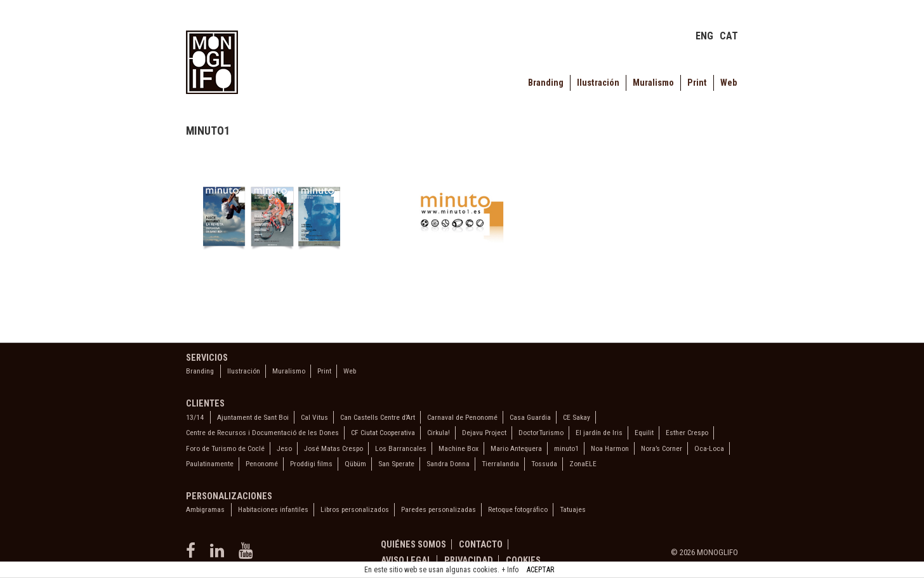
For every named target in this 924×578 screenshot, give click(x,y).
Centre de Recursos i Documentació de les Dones (262, 433)
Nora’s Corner (662, 448)
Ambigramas (205, 509)
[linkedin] (220, 555)
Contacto (481, 544)
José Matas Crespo (333, 448)
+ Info (510, 570)
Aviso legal (406, 560)
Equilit (644, 433)
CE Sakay (577, 417)
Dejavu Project (484, 433)
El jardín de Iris (599, 433)
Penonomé (262, 464)
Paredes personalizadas (439, 509)
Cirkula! (439, 433)
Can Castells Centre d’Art (378, 417)
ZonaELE (583, 464)
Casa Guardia (530, 417)
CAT (729, 36)
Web (729, 83)
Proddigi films (311, 464)
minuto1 (566, 448)
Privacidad (469, 560)
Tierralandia (500, 464)
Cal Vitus (314, 417)
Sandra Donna (448, 464)
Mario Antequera (516, 448)
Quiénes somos (413, 544)
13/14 (195, 417)
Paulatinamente (210, 464)
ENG (704, 36)
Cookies (523, 560)
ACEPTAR (540, 570)
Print (697, 83)
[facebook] (193, 555)
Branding (546, 83)
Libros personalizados (355, 509)
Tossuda (544, 464)
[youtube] (247, 555)
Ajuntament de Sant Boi (253, 417)
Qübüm (355, 464)
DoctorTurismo (541, 433)
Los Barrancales (401, 448)
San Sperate (396, 464)
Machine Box (459, 448)
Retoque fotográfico (518, 509)
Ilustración (598, 83)
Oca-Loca (709, 448)
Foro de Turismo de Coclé (225, 448)
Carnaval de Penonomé (462, 417)
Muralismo (653, 83)
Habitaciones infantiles (273, 509)
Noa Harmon (610, 448)
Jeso (284, 448)
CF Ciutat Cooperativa (383, 433)
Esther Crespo (687, 433)
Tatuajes (573, 509)
